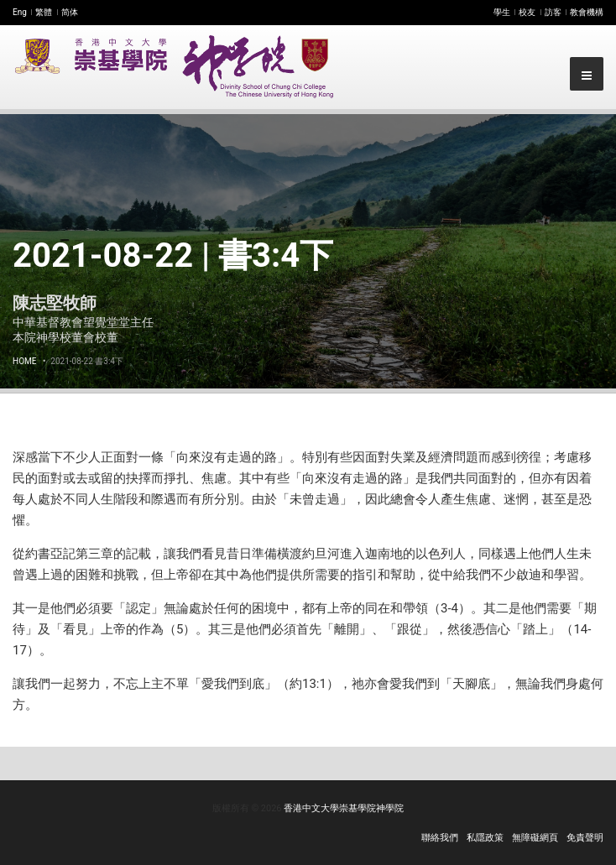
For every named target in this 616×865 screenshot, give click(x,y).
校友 (527, 12)
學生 (502, 12)
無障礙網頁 (535, 838)
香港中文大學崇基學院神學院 (344, 808)
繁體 (44, 12)
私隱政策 (485, 838)
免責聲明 (585, 838)
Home (24, 361)
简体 (70, 12)
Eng (20, 12)
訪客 (553, 12)
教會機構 (587, 12)
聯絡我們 (440, 838)
